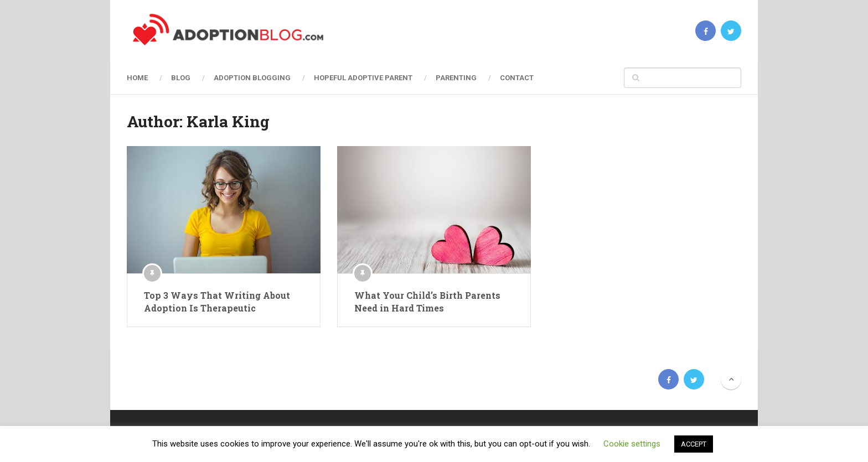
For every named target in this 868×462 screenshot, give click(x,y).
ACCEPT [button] (694, 444)
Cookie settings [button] (632, 444)
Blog (181, 78)
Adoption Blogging (252, 78)
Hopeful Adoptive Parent (363, 78)
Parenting (456, 78)
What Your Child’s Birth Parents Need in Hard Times (427, 301)
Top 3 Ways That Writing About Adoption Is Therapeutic (217, 301)
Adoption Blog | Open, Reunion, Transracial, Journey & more (208, 380)
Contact (517, 78)
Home (137, 78)
